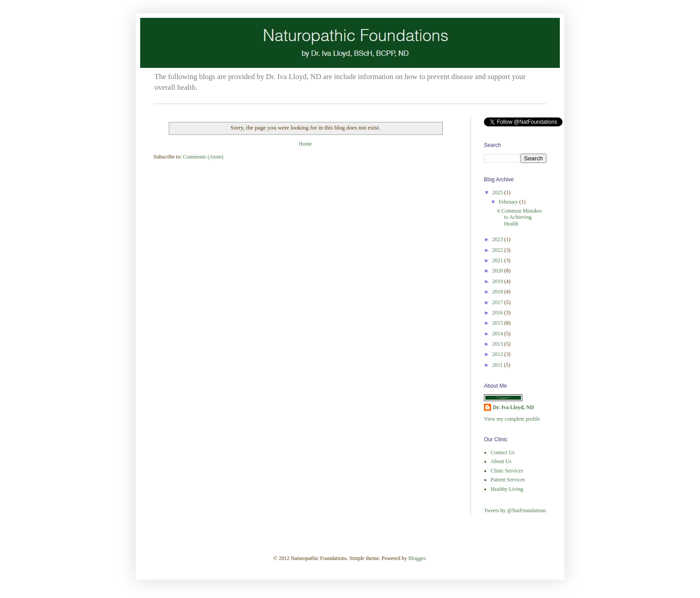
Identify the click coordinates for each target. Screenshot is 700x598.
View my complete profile (512, 419)
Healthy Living (507, 489)
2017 (498, 302)
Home (305, 144)
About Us (501, 461)
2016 (498, 313)
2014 (498, 334)
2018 (498, 292)
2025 (498, 192)
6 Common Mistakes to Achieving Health (520, 217)
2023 (498, 239)
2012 (498, 354)
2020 (498, 271)
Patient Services (508, 480)
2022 (498, 250)
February (509, 202)
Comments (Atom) (203, 157)
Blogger (417, 558)
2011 (498, 365)
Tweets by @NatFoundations (515, 510)
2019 (498, 281)
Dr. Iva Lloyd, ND (513, 407)
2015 (498, 323)
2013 (498, 344)
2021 (498, 260)
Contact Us (503, 452)
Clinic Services (507, 471)
